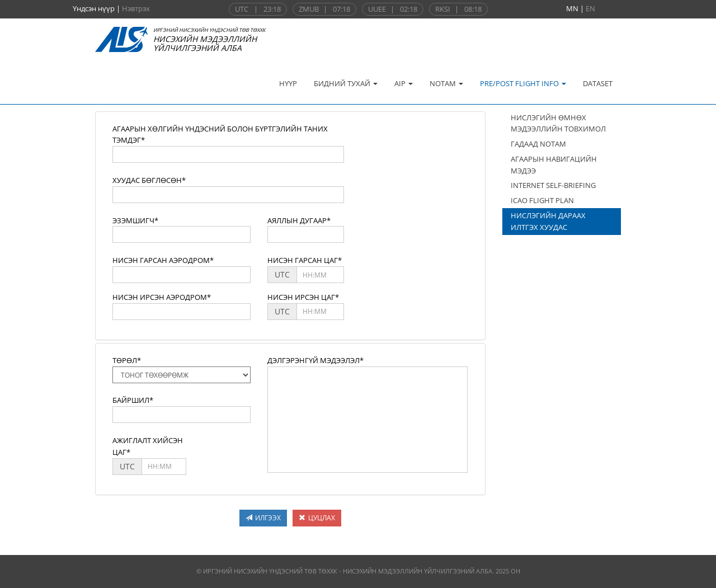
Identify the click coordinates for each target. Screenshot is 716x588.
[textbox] (228, 154)
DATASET (598, 83)
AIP (404, 83)
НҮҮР (288, 83)
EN (590, 8)
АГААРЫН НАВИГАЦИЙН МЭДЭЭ (554, 165)
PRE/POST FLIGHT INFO (523, 83)
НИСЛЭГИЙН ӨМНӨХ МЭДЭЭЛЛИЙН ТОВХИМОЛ (558, 123)
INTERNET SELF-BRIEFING (553, 185)
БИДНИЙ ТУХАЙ (346, 83)
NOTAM (446, 83)
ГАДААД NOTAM (538, 144)
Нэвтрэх (136, 8)
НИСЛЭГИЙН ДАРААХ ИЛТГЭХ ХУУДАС (548, 221)
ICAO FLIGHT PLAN (542, 200)
